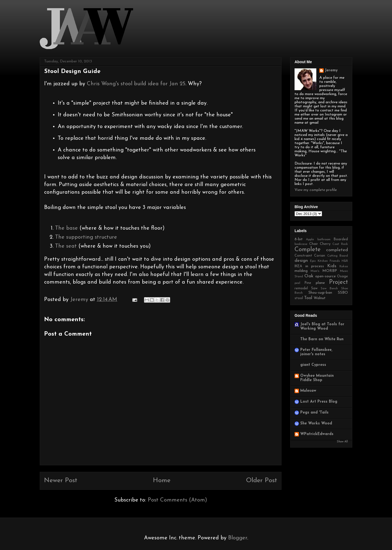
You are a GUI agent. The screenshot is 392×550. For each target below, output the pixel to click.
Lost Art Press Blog (319, 402)
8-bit (299, 239)
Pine (308, 283)
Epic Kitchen (319, 261)
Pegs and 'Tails (314, 413)
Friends (335, 261)
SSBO (343, 293)
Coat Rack (340, 244)
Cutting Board (338, 256)
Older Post (262, 481)
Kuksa (344, 267)
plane (320, 283)
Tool (308, 298)
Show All (342, 442)
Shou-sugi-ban (320, 293)
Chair (314, 244)
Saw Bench (329, 289)
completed (337, 250)
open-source (325, 276)
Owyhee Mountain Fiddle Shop (317, 378)
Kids (332, 266)
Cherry (325, 244)
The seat (66, 246)
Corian (320, 256)
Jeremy (331, 70)
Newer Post (61, 481)
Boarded (341, 239)
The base (67, 228)
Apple (310, 240)
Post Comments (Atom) (177, 500)
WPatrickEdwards (317, 434)
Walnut (320, 298)
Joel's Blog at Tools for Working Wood (322, 326)
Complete (308, 250)
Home (162, 481)
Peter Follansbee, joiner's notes (316, 352)
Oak (309, 276)
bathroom (324, 240)
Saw (314, 288)
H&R (345, 261)
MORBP (330, 271)
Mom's (315, 271)
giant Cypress (313, 365)
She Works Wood (316, 423)
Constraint (303, 256)
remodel (301, 288)
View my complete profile (316, 190)
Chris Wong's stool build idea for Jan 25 (136, 84)
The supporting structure (86, 237)
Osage (342, 276)
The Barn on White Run (322, 339)
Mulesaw (308, 391)
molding (301, 271)
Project (339, 282)
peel (297, 283)
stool (299, 298)
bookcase (301, 244)
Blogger (238, 538)
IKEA (298, 266)
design (301, 261)
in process (315, 266)
